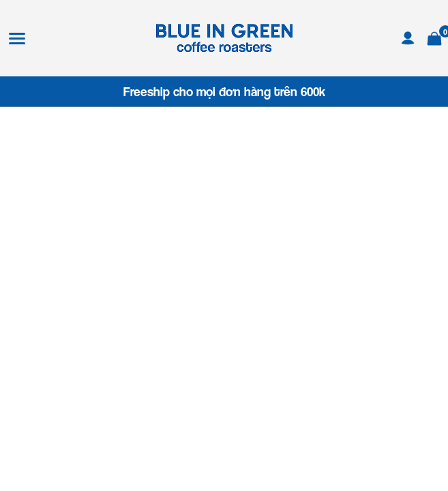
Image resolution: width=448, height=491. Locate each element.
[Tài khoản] (408, 36)
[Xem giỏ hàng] (434, 36)
